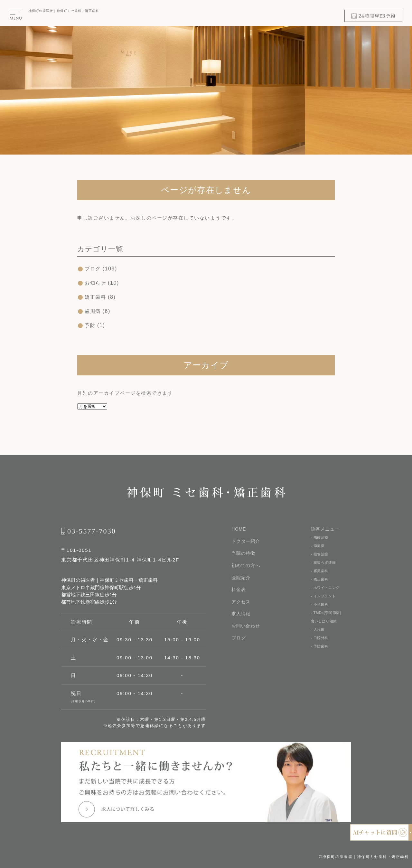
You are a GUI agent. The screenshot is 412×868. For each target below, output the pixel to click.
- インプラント (324, 600)
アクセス (241, 602)
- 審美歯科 (320, 573)
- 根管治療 (320, 555)
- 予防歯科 (320, 655)
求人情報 (241, 615)
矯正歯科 (96, 297)
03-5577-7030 (92, 531)
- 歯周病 (318, 546)
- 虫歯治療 (320, 537)
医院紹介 (241, 578)
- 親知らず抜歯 (324, 564)
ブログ (93, 269)
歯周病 (93, 311)
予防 (90, 325)
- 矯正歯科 (320, 582)
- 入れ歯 (318, 637)
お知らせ (96, 283)
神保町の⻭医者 (41, 11)
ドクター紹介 (246, 541)
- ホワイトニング (327, 591)
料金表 (239, 590)
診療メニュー (325, 529)
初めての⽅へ (246, 566)
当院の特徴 (243, 553)
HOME (239, 529)
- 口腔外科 (320, 646)
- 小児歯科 (320, 609)
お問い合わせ (246, 627)
